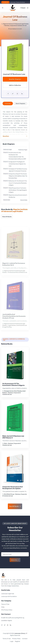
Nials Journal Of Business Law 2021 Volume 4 (13, 437)
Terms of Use (5, 604)
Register (17, 641)
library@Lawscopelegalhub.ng (15, 618)
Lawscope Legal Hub (8, 594)
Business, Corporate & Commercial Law (16, 25)
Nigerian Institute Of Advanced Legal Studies (16, 24)
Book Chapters (20, 103)
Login (12, 641)
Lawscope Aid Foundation (9, 596)
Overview (8, 103)
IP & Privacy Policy (7, 610)
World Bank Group (9, 494)
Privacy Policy (16, 639)
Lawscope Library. (20, 633)
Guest (23, 8)
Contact (25, 639)
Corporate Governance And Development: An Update (12, 488)
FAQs (3, 607)
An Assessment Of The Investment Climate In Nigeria (13, 384)
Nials (5, 443)
